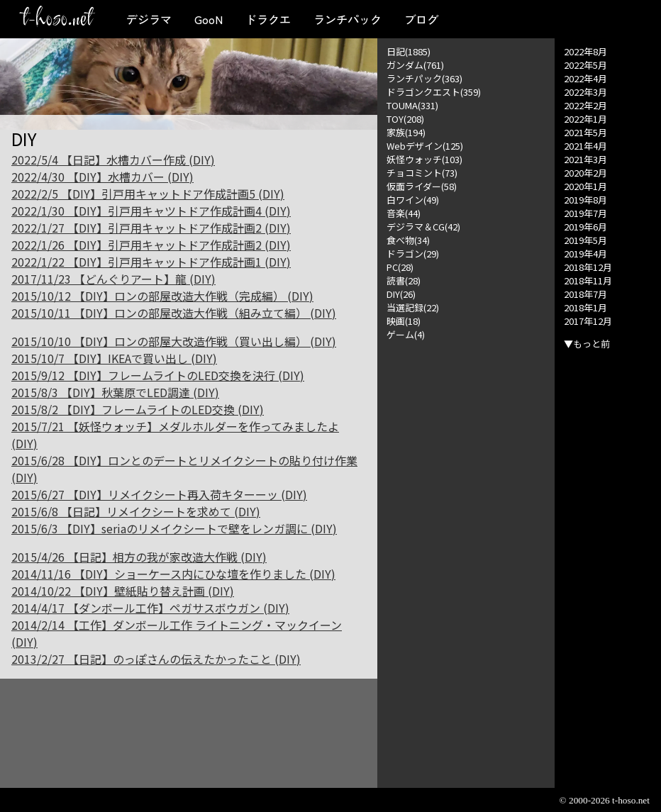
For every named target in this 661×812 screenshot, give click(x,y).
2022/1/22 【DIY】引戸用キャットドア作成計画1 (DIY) (151, 262)
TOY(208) (405, 119)
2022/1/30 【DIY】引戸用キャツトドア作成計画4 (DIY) (151, 211)
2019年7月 (585, 213)
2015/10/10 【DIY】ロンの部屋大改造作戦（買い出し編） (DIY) (174, 341)
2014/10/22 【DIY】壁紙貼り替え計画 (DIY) (123, 591)
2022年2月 (585, 105)
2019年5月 (585, 240)
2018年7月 (585, 294)
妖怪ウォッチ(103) (424, 159)
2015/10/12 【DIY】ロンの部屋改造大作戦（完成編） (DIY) (162, 296)
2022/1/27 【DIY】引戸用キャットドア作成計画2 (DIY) (151, 228)
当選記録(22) (413, 307)
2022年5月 (585, 65)
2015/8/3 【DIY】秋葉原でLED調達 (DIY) (115, 392)
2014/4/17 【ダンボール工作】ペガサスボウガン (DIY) (150, 608)
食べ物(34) (408, 240)
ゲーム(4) (406, 334)
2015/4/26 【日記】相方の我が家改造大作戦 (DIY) (139, 557)
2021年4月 (585, 146)
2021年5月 (585, 132)
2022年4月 (585, 78)
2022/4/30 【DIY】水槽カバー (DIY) (102, 177)
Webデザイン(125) (425, 146)
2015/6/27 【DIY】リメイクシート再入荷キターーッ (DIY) (159, 494)
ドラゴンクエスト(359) (434, 92)
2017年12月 (588, 321)
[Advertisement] (466, 554)
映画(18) (404, 321)
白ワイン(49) (413, 200)
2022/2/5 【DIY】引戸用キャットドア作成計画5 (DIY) (148, 194)
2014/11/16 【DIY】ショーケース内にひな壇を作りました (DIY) (173, 574)
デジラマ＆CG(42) (423, 227)
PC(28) (400, 267)
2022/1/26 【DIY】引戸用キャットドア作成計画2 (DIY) (151, 245)
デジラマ (149, 19)
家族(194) (406, 132)
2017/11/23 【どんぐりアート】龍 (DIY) (113, 279)
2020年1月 (585, 186)
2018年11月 (588, 280)
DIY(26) (401, 294)
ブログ (421, 19)
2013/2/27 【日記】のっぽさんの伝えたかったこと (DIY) (156, 659)
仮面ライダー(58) (422, 186)
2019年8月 (585, 200)
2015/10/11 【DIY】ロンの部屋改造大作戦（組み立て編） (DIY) (174, 313)
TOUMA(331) (412, 105)
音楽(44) (404, 213)
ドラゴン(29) (413, 254)
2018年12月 (588, 267)
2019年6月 (585, 227)
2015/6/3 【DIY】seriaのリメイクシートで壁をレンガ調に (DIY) (174, 528)
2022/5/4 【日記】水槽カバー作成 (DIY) (113, 160)
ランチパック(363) (424, 78)
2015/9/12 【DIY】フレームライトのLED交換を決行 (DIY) (158, 375)
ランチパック (348, 19)
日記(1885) (409, 51)
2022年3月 (585, 92)
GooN (209, 19)
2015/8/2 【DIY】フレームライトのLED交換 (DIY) (138, 409)
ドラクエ (268, 19)
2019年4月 (585, 254)
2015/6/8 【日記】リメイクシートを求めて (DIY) (136, 511)
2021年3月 (585, 159)
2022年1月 (585, 119)
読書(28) (404, 280)
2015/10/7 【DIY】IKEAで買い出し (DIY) (114, 358)
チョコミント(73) (422, 173)
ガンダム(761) (415, 65)
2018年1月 (585, 307)
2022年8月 (585, 51)
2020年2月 (585, 173)
